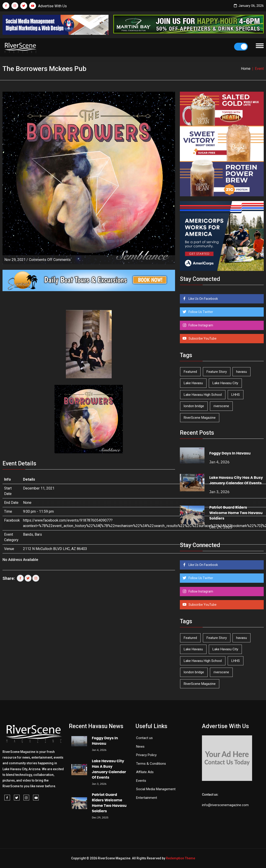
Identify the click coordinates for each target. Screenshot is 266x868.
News (140, 747)
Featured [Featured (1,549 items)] (190, 372)
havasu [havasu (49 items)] (241, 372)
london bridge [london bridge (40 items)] (194, 406)
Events (141, 781)
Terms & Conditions (151, 764)
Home (246, 69)
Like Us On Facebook (203, 299)
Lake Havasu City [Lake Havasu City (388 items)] (225, 383)
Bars (38, 534)
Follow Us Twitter (200, 312)
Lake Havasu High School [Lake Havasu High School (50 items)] (203, 395)
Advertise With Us (52, 6)
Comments (50, 260)
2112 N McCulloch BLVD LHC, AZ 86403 (55, 549)
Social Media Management (156, 789)
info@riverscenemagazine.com (225, 805)
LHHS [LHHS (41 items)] (236, 395)
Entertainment (147, 798)
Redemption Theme (181, 858)
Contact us (144, 738)
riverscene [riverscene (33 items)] (221, 406)
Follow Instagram (200, 325)
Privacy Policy (146, 755)
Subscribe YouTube (202, 338)
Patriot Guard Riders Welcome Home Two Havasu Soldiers (236, 513)
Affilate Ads (145, 772)
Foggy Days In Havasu (230, 453)
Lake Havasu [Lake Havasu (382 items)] (193, 383)
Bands (28, 534)
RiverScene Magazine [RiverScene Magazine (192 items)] (200, 418)
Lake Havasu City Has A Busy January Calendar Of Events (236, 480)
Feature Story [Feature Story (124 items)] (217, 372)
